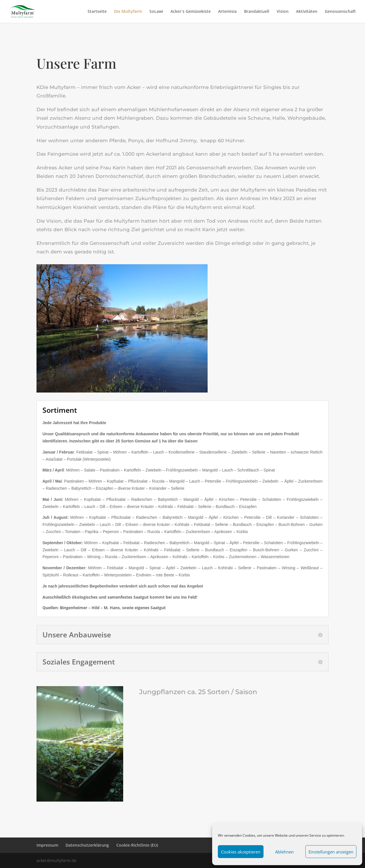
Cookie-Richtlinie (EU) (137, 845)
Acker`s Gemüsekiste (191, 12)
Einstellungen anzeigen (331, 852)
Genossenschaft (340, 12)
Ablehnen (284, 852)
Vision (283, 12)
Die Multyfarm (128, 12)
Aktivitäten (307, 12)
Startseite (97, 12)
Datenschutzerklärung (87, 845)
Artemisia (227, 12)
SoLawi (156, 12)
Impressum (47, 845)
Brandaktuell (257, 12)
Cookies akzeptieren (241, 852)
